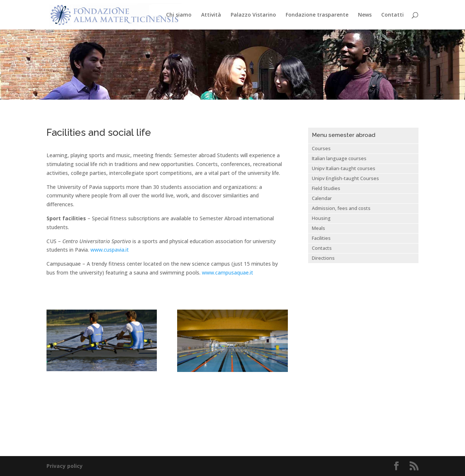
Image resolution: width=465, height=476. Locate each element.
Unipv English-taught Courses (345, 178)
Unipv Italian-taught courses (344, 168)
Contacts (322, 248)
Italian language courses (339, 158)
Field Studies (326, 188)
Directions (323, 258)
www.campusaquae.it (228, 273)
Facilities (321, 238)
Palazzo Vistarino (253, 15)
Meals (318, 228)
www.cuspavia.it (110, 250)
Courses (321, 149)
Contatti (392, 15)
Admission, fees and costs (341, 208)
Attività (211, 15)
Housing (321, 218)
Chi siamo (179, 15)
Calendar (322, 198)
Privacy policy (65, 466)
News (365, 15)
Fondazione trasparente (317, 15)
